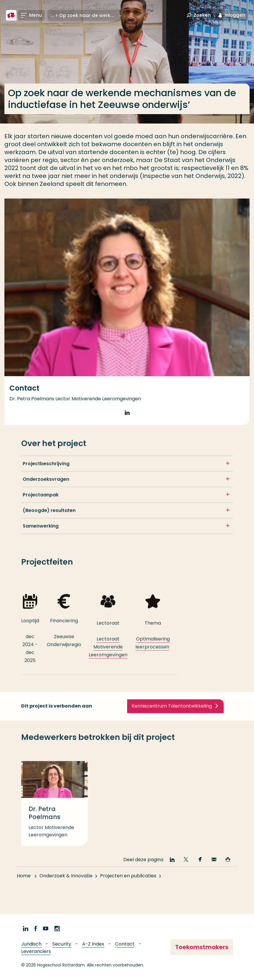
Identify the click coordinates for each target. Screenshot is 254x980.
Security (62, 944)
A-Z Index (93, 944)
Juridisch (31, 944)
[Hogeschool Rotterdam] (11, 15)
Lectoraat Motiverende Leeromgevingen (108, 666)
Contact (125, 944)
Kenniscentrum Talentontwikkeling (172, 725)
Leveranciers (36, 951)
